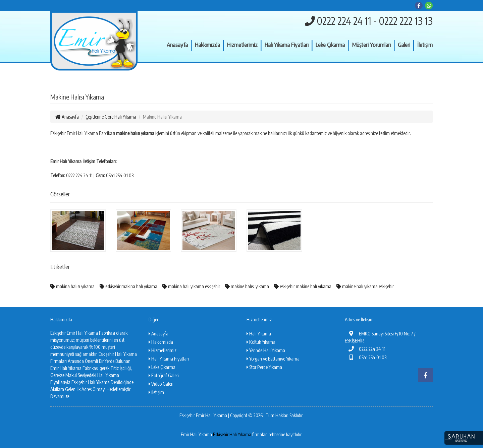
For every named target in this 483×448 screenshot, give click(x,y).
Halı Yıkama (259, 334)
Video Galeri (161, 384)
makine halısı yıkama (247, 286)
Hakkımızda (207, 45)
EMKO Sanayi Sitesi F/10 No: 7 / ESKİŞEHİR (380, 337)
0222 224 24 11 (365, 349)
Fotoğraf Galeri (164, 375)
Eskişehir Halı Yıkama (232, 434)
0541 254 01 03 (366, 357)
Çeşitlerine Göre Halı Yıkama (111, 117)
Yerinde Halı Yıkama (266, 350)
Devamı (60, 396)
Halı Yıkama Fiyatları (287, 45)
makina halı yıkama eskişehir (191, 286)
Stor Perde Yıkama (264, 367)
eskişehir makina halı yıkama (128, 286)
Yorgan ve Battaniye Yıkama (273, 359)
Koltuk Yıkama (261, 342)
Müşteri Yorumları (371, 45)
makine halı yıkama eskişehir (365, 286)
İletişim (425, 45)
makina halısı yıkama (72, 286)
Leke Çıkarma (330, 45)
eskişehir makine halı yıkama (303, 286)
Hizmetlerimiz (242, 45)
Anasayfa (177, 45)
